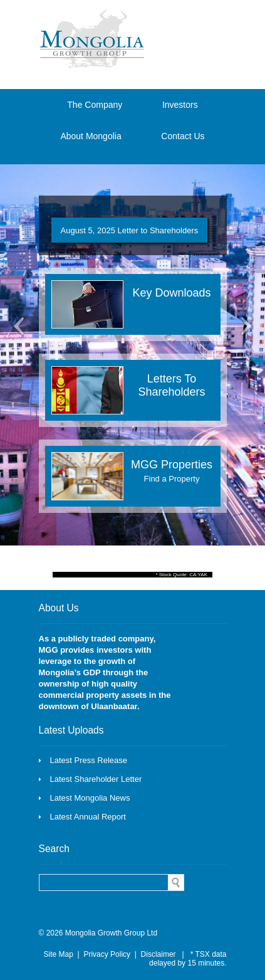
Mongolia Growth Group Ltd (111, 933)
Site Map (59, 954)
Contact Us (183, 136)
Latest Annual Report (88, 817)
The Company (95, 105)
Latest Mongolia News (90, 798)
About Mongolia (91, 136)
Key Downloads (171, 293)
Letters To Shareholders (171, 385)
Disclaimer (158, 954)
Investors (180, 105)
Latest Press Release (89, 760)
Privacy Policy (107, 954)
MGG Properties (172, 471)
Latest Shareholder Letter (96, 779)
